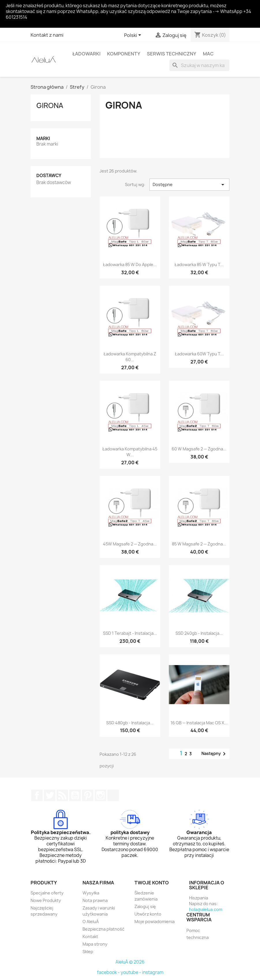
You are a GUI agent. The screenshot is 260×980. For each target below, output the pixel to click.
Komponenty (124, 54)
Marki (43, 139)
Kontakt (90, 937)
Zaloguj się (145, 906)
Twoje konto (152, 883)
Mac (208, 54)
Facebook (37, 795)
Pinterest (88, 795)
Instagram (100, 795)
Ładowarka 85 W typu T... (199, 265)
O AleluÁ (91, 921)
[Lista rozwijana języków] (134, 36)
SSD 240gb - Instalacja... (199, 633)
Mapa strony (95, 944)
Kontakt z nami (47, 35)
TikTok (113, 795)
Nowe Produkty (46, 900)
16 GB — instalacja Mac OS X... (199, 723)
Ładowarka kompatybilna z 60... (130, 357)
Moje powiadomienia (155, 921)
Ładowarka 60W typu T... (199, 354)
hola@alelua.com (206, 909)
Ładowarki (86, 54)
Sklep (88, 952)
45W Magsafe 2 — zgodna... (130, 544)
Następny (215, 754)
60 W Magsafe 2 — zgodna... (199, 449)
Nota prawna (95, 900)
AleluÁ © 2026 (130, 962)
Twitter (50, 795)
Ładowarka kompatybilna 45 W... (130, 452)
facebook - (109, 972)
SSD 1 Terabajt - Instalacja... (130, 633)
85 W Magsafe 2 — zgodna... (199, 544)
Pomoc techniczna (198, 934)
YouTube (75, 795)
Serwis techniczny (172, 54)
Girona (50, 105)
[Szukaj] (199, 65)
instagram (153, 972)
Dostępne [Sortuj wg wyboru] (189, 185)
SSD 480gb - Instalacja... (130, 723)
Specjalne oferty (47, 893)
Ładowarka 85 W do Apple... (130, 265)
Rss (62, 795)
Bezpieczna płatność (103, 929)
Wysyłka (91, 893)
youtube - (131, 972)
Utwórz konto (148, 914)
